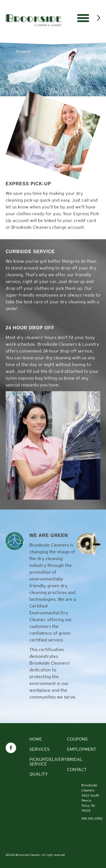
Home (36, 739)
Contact (77, 770)
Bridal (75, 759)
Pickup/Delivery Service (48, 762)
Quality (39, 774)
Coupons (77, 739)
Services (39, 749)
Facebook (11, 745)
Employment (82, 749)
